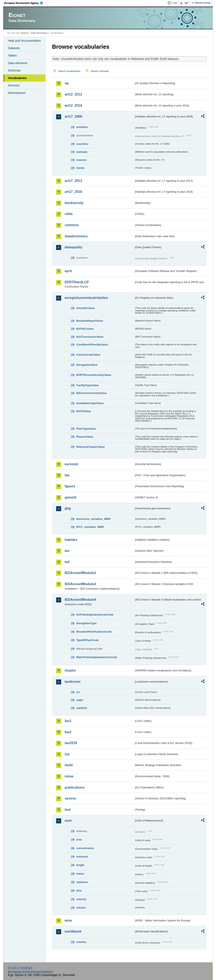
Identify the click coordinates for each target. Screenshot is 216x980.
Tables (12, 55)
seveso (70, 798)
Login (174, 3)
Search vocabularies (69, 71)
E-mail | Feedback (20, 968)
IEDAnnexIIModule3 (80, 584)
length (80, 865)
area (79, 840)
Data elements (18, 63)
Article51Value (85, 308)
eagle (80, 700)
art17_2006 (73, 116)
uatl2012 (82, 708)
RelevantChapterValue (90, 447)
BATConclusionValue (90, 337)
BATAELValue (85, 329)
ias (67, 551)
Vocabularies (17, 78)
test (67, 810)
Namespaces (17, 93)
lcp (67, 754)
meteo (80, 874)
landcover (73, 682)
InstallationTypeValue (90, 403)
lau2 (68, 732)
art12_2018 (73, 106)
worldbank (73, 931)
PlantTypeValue (86, 429)
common (72, 225)
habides (71, 540)
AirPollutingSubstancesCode (95, 615)
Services (14, 85)
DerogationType (86, 623)
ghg (68, 508)
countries (82, 144)
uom (68, 821)
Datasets (14, 48)
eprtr (68, 271)
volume (81, 908)
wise (68, 920)
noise (69, 776)
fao (67, 475)
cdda (68, 214)
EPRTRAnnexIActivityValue (94, 375)
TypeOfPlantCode (87, 640)
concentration (85, 848)
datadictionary (76, 236)
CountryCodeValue (88, 355)
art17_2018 (73, 192)
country (81, 942)
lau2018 (71, 743)
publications (74, 787)
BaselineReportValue (90, 321)
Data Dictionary (39, 33)
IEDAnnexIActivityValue (91, 393)
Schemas (14, 70)
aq (67, 83)
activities (82, 127)
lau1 (68, 721)
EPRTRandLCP (77, 282)
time (79, 891)
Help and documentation (24, 41)
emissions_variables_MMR (93, 519)
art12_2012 (73, 94)
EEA (25, 3)
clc (78, 692)
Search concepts (100, 71)
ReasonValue (85, 437)
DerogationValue (87, 365)
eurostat (71, 464)
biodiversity (74, 203)
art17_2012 (73, 181)
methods (82, 152)
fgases (70, 486)
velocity (81, 899)
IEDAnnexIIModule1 (80, 573)
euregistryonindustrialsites (86, 298)
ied (67, 562)
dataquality (73, 247)
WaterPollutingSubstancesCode (97, 657)
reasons (81, 160)
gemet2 (70, 497)
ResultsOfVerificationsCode (94, 632)
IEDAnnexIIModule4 (80, 600)
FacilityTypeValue (87, 385)
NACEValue (84, 411)
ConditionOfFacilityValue (92, 345)
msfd (69, 765)
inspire (70, 670)
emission (82, 857)
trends (80, 168)
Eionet (25, 33)
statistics (82, 882)
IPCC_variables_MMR (90, 527)
